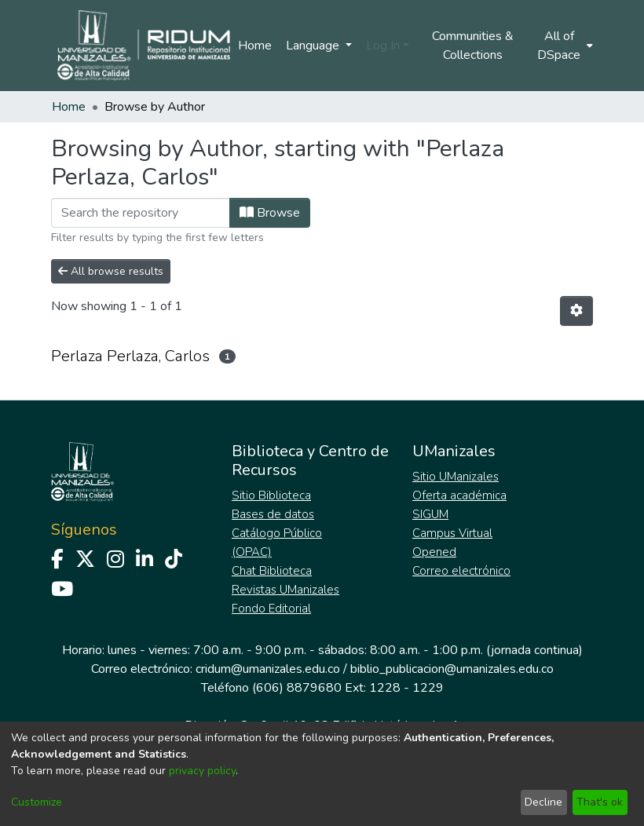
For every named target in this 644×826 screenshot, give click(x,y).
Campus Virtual (452, 533)
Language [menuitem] (314, 46)
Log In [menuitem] (383, 46)
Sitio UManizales (456, 477)
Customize (37, 802)
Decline (543, 802)
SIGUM (430, 514)
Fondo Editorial (271, 609)
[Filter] (141, 213)
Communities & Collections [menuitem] (473, 46)
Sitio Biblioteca (271, 495)
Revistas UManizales (285, 590)
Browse (270, 213)
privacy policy (202, 771)
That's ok (600, 802)
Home (255, 46)
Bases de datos (273, 514)
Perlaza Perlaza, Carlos (130, 356)
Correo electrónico (461, 571)
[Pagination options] (576, 311)
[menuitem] (564, 46)
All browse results (111, 271)
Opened (434, 552)
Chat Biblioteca (272, 571)
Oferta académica (459, 495)
